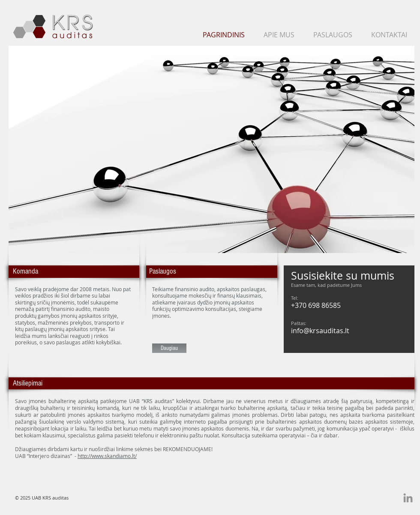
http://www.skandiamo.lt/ (107, 456)
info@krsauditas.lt (320, 331)
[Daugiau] (169, 348)
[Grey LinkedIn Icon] (408, 498)
